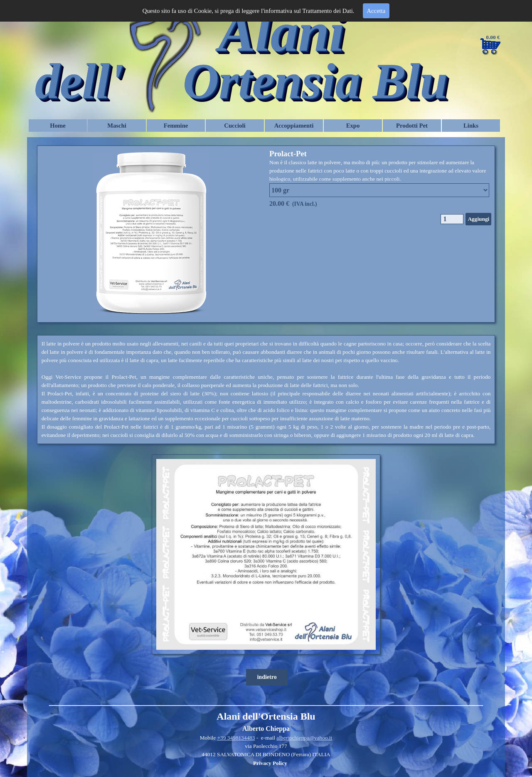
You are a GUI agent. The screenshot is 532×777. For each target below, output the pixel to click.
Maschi (117, 126)
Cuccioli (235, 126)
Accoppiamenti (294, 126)
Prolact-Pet (288, 154)
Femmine (176, 126)
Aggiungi (478, 219)
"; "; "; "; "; (379, 190)
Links (471, 126)
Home (58, 126)
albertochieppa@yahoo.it (304, 738)
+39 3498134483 (236, 738)
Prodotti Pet (412, 126)
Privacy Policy (270, 763)
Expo (353, 126)
